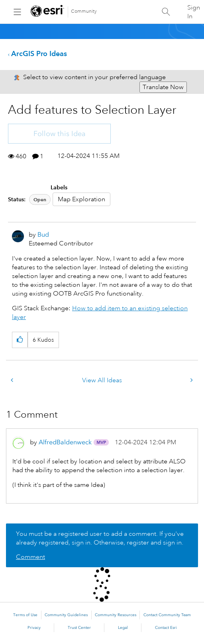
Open (40, 199)
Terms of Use (25, 615)
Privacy (34, 628)
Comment (30, 557)
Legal (123, 628)
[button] (20, 340)
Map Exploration (81, 199)
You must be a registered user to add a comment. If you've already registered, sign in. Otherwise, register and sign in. (100, 538)
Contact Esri (166, 628)
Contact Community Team (167, 615)
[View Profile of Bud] (43, 234)
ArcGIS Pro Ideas (39, 54)
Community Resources (116, 615)
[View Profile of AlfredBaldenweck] (65, 442)
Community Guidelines (66, 615)
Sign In (194, 12)
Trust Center (79, 628)
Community (84, 11)
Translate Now (163, 87)
